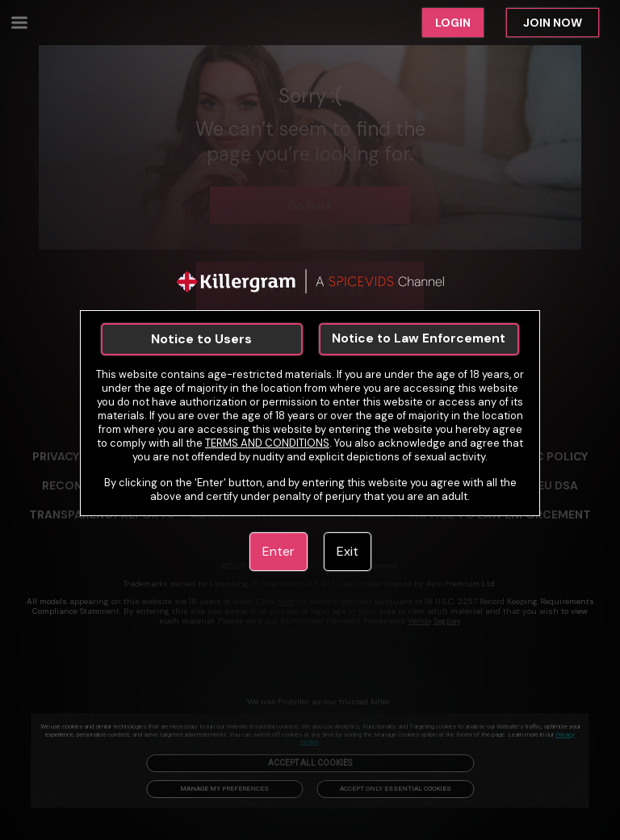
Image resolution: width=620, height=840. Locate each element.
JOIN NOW (553, 23)
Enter (279, 551)
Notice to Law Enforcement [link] (419, 338)
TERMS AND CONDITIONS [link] (267, 443)
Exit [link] (348, 551)
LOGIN (453, 23)
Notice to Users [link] (201, 339)
